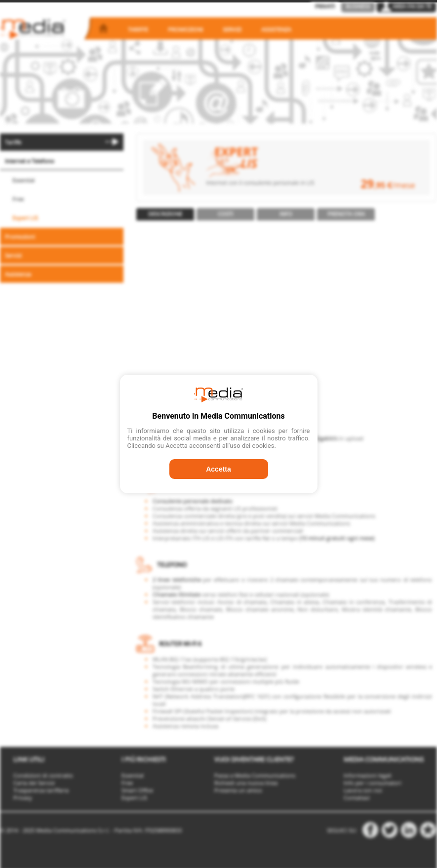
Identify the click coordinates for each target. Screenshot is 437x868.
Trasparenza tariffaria (41, 790)
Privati (325, 6)
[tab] (165, 214)
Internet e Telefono (30, 161)
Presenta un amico (238, 790)
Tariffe (138, 29)
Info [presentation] (286, 214)
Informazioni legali (368, 775)
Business (358, 6)
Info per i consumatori (373, 783)
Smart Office (137, 790)
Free (18, 199)
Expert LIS (25, 218)
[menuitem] (62, 142)
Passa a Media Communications (255, 775)
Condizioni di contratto (43, 775)
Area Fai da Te (406, 6)
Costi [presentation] (225, 214)
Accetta (218, 469)
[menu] (62, 209)
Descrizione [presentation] (165, 214)
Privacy (23, 798)
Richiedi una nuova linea (246, 783)
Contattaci (357, 798)
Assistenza (276, 29)
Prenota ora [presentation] (346, 214)
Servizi (232, 29)
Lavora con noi (363, 790)
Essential (23, 180)
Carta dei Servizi (34, 783)
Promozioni (185, 29)
